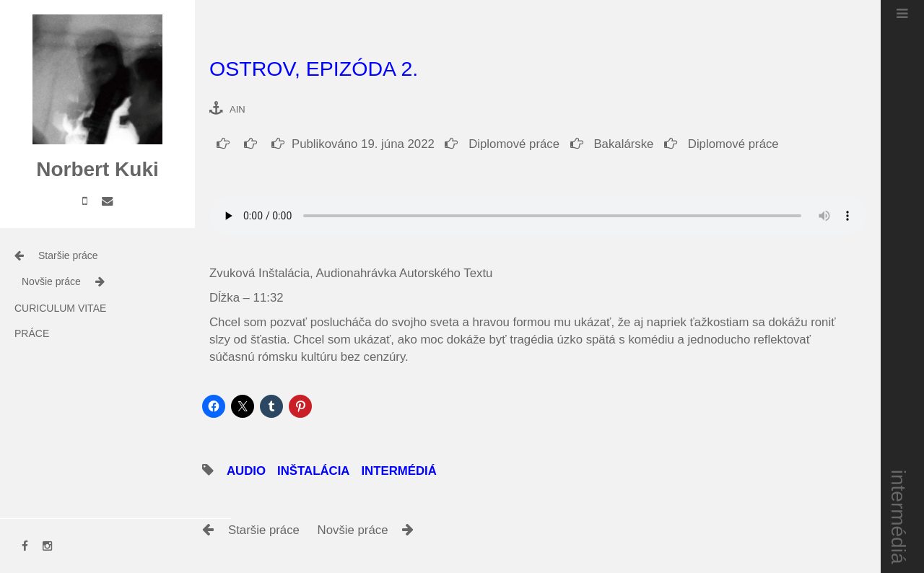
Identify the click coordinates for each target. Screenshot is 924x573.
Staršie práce (68, 255)
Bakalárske (612, 144)
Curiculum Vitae (60, 308)
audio (246, 471)
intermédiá (899, 517)
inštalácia (313, 471)
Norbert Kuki (97, 169)
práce (32, 333)
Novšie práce (51, 281)
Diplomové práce (502, 144)
